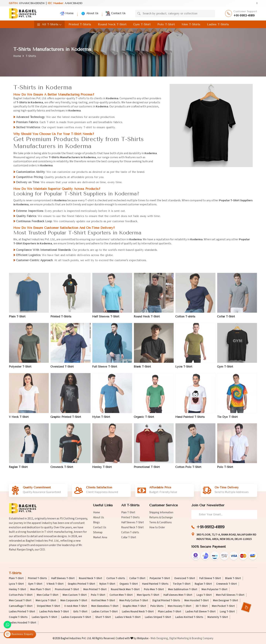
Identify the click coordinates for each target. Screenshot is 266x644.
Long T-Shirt (227, 612)
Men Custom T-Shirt (75, 595)
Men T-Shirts (191, 24)
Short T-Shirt (103, 617)
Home (67, 13)
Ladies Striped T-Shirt (158, 617)
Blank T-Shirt (142, 369)
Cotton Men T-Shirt (121, 595)
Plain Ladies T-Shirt (170, 612)
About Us (90, 13)
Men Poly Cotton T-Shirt (134, 601)
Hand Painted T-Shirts (190, 419)
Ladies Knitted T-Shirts (189, 617)
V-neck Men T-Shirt (76, 606)
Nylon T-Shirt (101, 419)
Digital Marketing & (180, 638)
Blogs (96, 522)
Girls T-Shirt (80, 612)
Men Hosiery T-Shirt (180, 606)
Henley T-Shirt (102, 469)
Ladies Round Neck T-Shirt (138, 612)
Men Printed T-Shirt (95, 589)
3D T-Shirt (202, 606)
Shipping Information (161, 512)
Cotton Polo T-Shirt (188, 469)
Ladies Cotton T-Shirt (105, 612)
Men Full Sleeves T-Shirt (230, 595)
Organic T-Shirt (144, 419)
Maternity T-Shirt (218, 617)
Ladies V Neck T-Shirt (128, 617)
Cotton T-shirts (185, 319)
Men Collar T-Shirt (48, 595)
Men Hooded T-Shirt (197, 601)
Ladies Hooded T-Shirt (23, 623)
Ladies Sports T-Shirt (44, 617)
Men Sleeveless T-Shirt (105, 606)
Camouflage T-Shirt (21, 606)
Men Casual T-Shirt (20, 601)
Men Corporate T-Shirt (74, 601)
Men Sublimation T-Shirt (183, 589)
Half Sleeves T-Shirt (106, 319)
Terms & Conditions (161, 522)
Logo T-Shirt (204, 595)
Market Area (100, 537)
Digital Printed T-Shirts (166, 601)
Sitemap (98, 532)
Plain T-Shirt (17, 319)
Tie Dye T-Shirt (227, 419)
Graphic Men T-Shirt (134, 606)
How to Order (157, 527)
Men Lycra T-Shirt (46, 601)
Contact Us (116, 13)
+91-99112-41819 (244, 16)
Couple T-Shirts (18, 617)
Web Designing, (160, 638)
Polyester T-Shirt (20, 369)
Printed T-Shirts (80, 24)
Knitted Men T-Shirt (103, 601)
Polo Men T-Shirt (154, 589)
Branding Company (202, 638)
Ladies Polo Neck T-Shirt (54, 612)
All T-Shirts (49, 24)
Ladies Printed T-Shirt (22, 612)
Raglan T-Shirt (18, 469)
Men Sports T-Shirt (148, 595)
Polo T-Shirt (166, 24)
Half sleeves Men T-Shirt (178, 595)
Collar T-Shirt (226, 319)
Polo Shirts (157, 606)
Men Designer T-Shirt (226, 601)
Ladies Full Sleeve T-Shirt (201, 612)
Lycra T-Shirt (184, 369)
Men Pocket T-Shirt (223, 606)
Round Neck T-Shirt (112, 24)
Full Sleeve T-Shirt (105, 369)
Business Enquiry (19, 634)
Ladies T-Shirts (218, 24)
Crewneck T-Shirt (62, 469)
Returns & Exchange (161, 517)
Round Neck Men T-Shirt (125, 589)
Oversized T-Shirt (62, 369)
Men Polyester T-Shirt (214, 589)
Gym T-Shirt (142, 24)
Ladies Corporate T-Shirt (76, 617)
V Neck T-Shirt (19, 419)
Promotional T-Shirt (147, 469)
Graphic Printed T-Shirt (66, 419)
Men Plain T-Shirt (40, 589)
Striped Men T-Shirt (48, 606)
